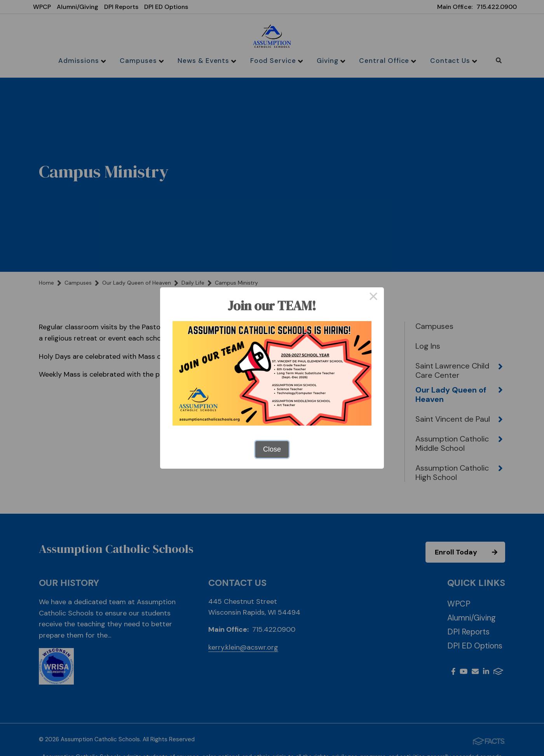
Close (272, 449)
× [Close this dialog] (373, 298)
